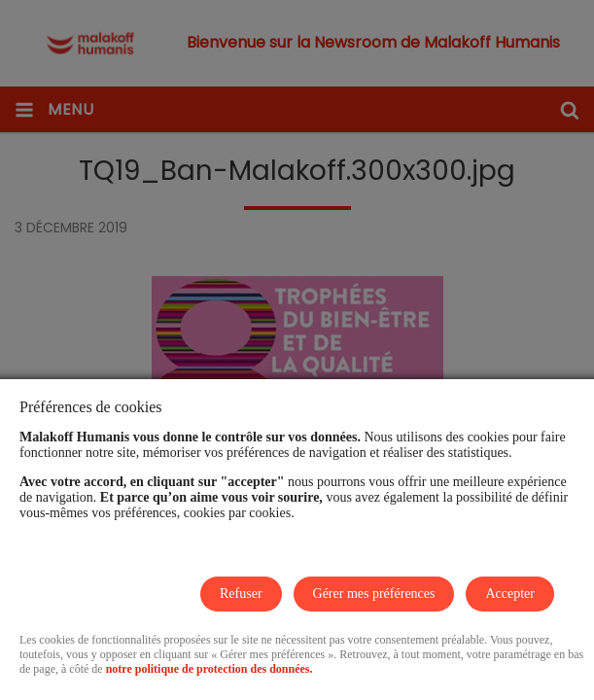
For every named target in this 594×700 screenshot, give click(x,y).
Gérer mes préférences (374, 594)
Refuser (241, 594)
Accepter (510, 594)
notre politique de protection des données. (210, 669)
